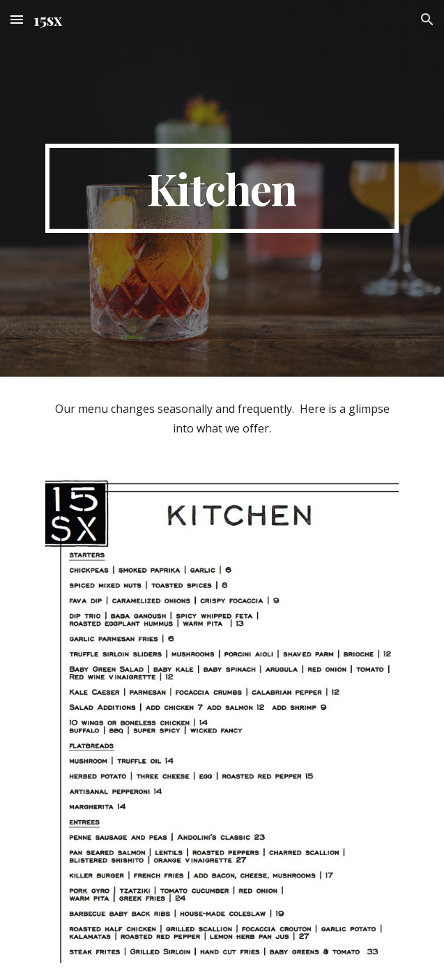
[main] (222, 188)
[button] (17, 19)
